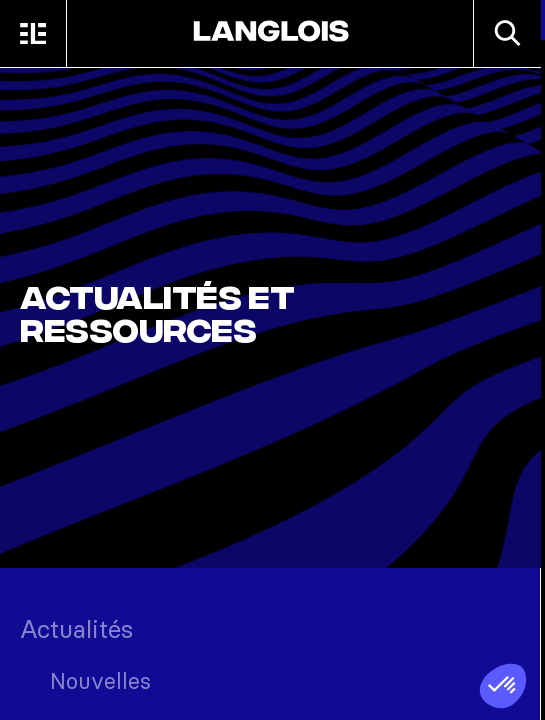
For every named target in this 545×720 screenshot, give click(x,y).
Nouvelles (100, 681)
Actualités (76, 629)
